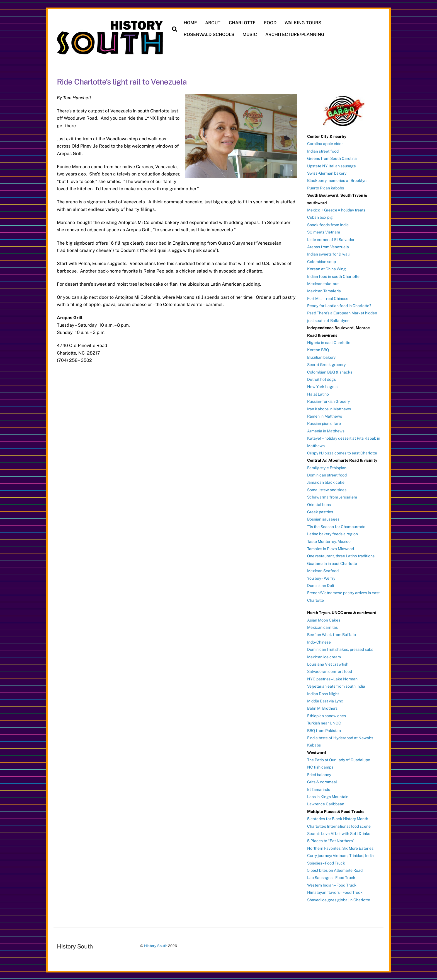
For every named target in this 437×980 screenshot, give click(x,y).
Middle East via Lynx (325, 701)
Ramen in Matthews (325, 416)
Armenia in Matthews (326, 431)
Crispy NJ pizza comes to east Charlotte (342, 453)
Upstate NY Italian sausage (332, 166)
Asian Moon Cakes (324, 620)
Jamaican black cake (326, 482)
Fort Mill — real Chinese (328, 298)
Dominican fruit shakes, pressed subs (340, 649)
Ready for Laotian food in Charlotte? (339, 306)
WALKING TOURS (303, 23)
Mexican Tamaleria (324, 291)
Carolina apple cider (325, 144)
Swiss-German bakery (327, 173)
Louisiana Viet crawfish (328, 664)
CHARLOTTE (242, 23)
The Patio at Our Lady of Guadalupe (339, 760)
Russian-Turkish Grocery (328, 401)
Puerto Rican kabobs (326, 188)
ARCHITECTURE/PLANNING (295, 34)
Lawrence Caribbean (326, 804)
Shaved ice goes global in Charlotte (339, 900)
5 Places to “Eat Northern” (331, 841)
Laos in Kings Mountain (328, 797)
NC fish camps (320, 767)
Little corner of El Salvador (331, 240)
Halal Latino (318, 394)
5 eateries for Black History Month (338, 819)
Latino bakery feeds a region (332, 534)
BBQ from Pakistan (324, 731)
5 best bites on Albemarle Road (335, 870)
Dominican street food (327, 475)
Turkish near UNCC (324, 723)
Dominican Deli (321, 586)
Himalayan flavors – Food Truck (335, 892)
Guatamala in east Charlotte (332, 564)
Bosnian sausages (323, 519)
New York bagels (322, 387)
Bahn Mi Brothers (322, 708)
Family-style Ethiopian (327, 468)
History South (156, 946)
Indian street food (323, 151)
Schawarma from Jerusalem (332, 497)
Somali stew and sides (327, 490)
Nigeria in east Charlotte (329, 343)
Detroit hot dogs (321, 379)
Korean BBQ (318, 350)
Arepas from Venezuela (328, 247)
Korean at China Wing (326, 269)
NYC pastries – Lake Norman (332, 679)
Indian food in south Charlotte (333, 276)
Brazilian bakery (321, 357)
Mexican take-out (323, 284)
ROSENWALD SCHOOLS (209, 34)
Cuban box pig (320, 217)
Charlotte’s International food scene (339, 826)
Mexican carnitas (322, 627)
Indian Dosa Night (323, 694)
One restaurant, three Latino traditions (341, 556)
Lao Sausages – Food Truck (331, 878)
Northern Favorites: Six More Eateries (340, 848)
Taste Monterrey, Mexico (329, 541)
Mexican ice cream (324, 657)
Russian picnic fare (324, 423)
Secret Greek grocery (326, 365)
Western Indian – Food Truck (332, 885)
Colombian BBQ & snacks (330, 372)
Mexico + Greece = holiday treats (336, 210)
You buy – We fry (321, 578)
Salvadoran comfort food (330, 671)
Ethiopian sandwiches (326, 716)
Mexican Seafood (323, 571)
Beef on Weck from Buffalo (332, 635)
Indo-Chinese (319, 642)
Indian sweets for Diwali (328, 254)
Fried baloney (319, 775)
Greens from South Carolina (332, 158)
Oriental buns (319, 505)
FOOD (270, 23)
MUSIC (250, 34)
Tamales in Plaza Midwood (331, 549)
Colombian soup (321, 262)
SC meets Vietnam (324, 232)
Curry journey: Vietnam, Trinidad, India (340, 856)
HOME (190, 23)
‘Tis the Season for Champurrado (336, 527)
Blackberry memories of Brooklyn (337, 180)
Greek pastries (320, 512)
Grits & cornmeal (322, 782)
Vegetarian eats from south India (336, 686)
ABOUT (213, 23)
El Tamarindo (319, 789)
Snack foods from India (328, 225)
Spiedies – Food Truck (326, 863)
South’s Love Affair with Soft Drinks (339, 834)
